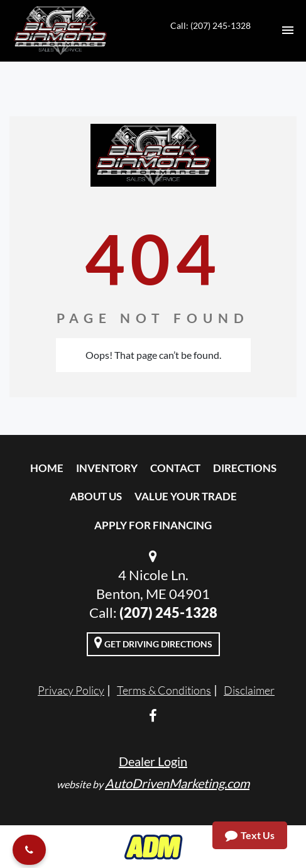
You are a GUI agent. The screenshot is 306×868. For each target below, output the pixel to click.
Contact (175, 468)
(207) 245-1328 (168, 613)
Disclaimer (249, 690)
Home (47, 468)
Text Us (250, 835)
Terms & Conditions (164, 690)
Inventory (107, 468)
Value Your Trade (186, 496)
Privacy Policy (71, 690)
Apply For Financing (153, 525)
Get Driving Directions (153, 642)
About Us (96, 496)
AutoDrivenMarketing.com (177, 783)
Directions (245, 468)
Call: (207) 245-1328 (210, 25)
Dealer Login (153, 761)
